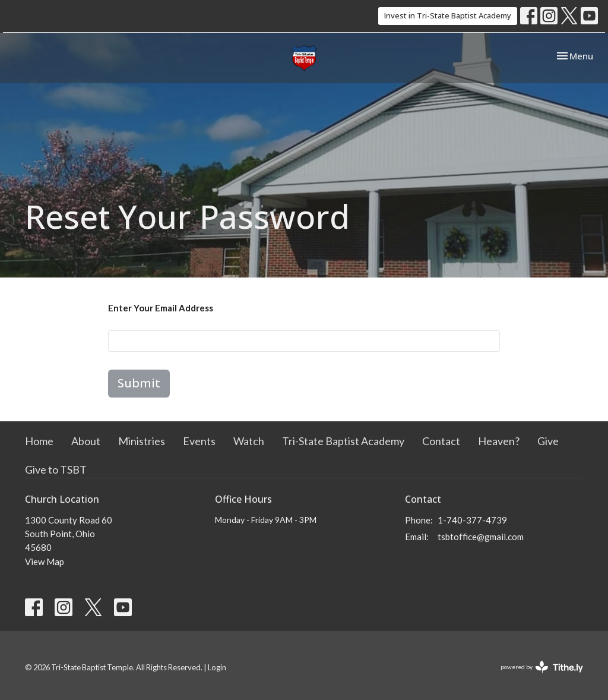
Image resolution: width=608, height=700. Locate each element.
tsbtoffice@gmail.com (481, 537)
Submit (139, 383)
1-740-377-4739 (472, 520)
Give (548, 441)
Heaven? (499, 441)
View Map (45, 562)
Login (217, 667)
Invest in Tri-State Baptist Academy (448, 15)
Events (199, 441)
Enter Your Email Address (161, 308)
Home (39, 441)
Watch (249, 441)
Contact (441, 441)
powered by (542, 667)
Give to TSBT (56, 469)
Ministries (142, 441)
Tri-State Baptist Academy (343, 441)
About (86, 441)
